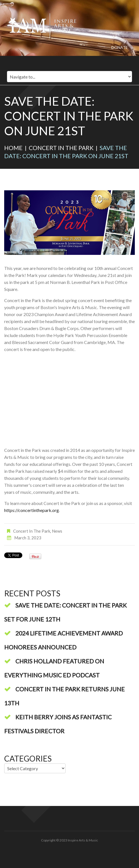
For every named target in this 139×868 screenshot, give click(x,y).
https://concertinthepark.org (32, 510)
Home (13, 148)
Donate (120, 47)
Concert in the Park (61, 148)
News (57, 531)
